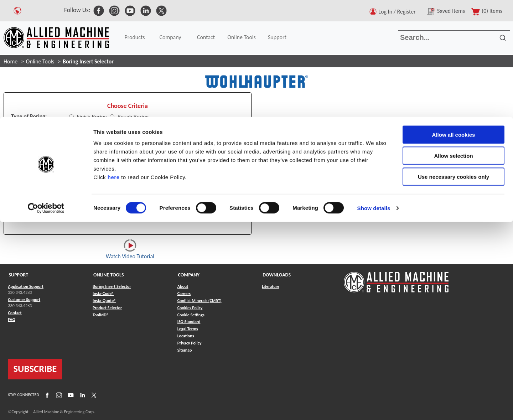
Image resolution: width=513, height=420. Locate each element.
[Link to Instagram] (58, 395)
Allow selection (453, 39)
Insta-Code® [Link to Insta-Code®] (103, 294)
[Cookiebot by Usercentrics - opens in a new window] (46, 91)
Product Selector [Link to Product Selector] (107, 308)
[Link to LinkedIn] (82, 395)
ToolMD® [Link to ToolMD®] (101, 315)
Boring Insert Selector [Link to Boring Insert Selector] (112, 286)
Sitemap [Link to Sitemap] (185, 350)
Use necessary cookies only (454, 60)
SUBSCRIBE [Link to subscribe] (35, 369)
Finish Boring (92, 117)
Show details (374, 91)
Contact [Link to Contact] (15, 313)
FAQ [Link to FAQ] (12, 320)
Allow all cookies (454, 18)
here (114, 60)
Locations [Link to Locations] (186, 336)
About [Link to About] (183, 286)
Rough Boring (133, 117)
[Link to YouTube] (70, 395)
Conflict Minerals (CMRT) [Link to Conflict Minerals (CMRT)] (199, 301)
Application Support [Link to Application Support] (26, 286)
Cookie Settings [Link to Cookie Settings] (191, 315)
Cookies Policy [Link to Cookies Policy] (190, 308)
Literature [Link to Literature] (271, 286)
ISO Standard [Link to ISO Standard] (189, 322)
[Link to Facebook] (46, 395)
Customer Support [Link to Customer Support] (24, 300)
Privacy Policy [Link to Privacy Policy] (190, 343)
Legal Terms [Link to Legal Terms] (188, 329)
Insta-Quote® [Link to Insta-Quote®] (104, 301)
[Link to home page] (396, 279)
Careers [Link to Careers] (184, 294)
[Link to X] (93, 395)
